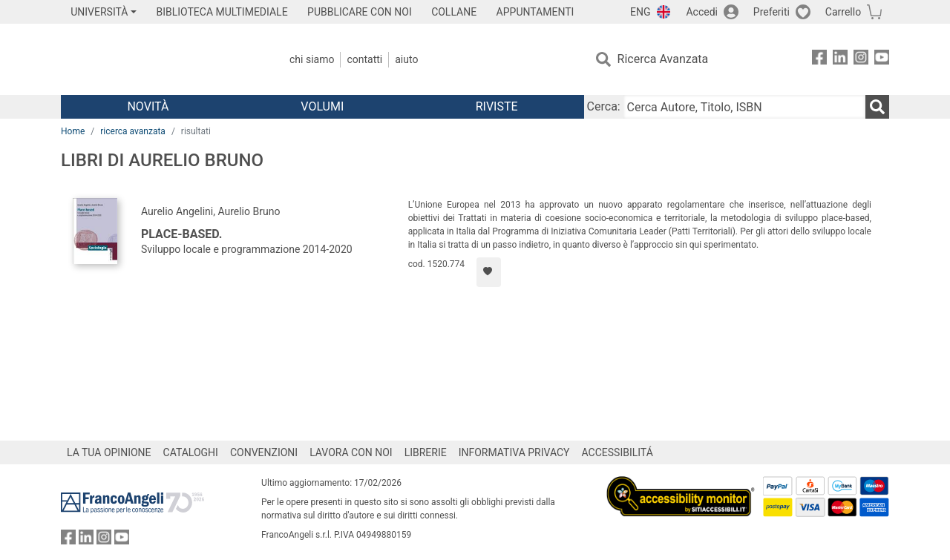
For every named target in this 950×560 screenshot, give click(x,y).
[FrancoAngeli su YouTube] (882, 60)
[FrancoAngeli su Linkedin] (840, 60)
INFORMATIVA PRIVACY (514, 452)
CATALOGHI (191, 452)
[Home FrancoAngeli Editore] (159, 59)
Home (73, 131)
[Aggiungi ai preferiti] (489, 272)
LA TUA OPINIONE (109, 452)
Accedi (702, 12)
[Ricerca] (877, 107)
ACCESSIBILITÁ (617, 452)
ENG (640, 12)
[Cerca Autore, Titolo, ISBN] (744, 107)
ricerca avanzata (133, 131)
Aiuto (406, 59)
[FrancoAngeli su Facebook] (819, 60)
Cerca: (604, 106)
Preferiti (772, 12)
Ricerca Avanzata (663, 59)
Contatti (364, 59)
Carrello (843, 12)
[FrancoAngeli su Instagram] (861, 60)
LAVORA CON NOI (351, 452)
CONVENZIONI (264, 452)
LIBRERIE (426, 452)
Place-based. (181, 234)
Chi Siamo (312, 59)
